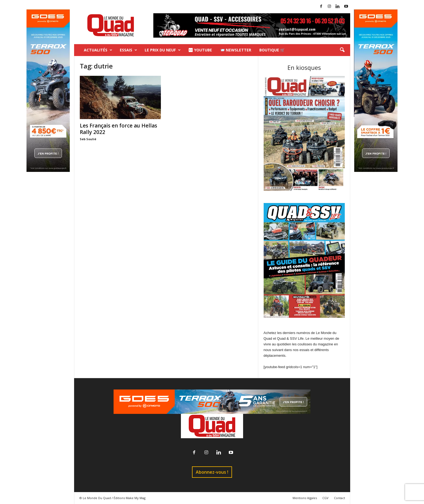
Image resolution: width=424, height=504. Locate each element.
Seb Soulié (88, 139)
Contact (339, 498)
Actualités (98, 50)
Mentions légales (305, 498)
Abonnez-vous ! (212, 472)
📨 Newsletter (236, 50)
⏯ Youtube (200, 50)
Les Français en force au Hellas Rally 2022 (118, 129)
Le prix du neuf (163, 50)
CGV (325, 498)
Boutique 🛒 (272, 50)
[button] (342, 50)
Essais (128, 50)
